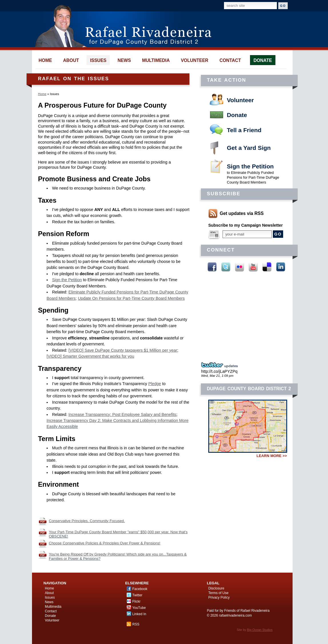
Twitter (226, 267)
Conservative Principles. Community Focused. (87, 521)
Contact (51, 611)
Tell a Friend (244, 130)
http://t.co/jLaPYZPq (219, 371)
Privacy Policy (219, 597)
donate (263, 60)
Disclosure (216, 588)
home (45, 60)
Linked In (281, 267)
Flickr (239, 267)
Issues (50, 597)
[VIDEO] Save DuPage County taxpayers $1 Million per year (123, 350)
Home (42, 94)
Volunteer (240, 100)
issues (98, 60)
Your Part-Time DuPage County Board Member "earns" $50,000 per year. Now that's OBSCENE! (118, 534)
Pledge (155, 384)
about (71, 60)
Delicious (267, 267)
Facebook (212, 267)
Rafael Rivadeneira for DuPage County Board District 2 (126, 26)
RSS (136, 624)
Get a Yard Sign (249, 148)
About (49, 593)
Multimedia (53, 607)
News (49, 602)
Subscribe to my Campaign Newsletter (246, 225)
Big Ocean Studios (260, 630)
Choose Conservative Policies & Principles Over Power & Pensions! (105, 543)
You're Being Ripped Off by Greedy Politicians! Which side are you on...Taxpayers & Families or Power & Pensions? (118, 556)
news (124, 60)
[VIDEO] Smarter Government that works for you (90, 356)
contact (230, 60)
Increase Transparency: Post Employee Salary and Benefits (122, 414)
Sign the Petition (250, 166)
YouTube (253, 267)
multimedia (156, 60)
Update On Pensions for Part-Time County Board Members (131, 298)
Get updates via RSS (242, 213)
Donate (237, 115)
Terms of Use (218, 593)
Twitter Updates (221, 365)
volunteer (195, 60)
